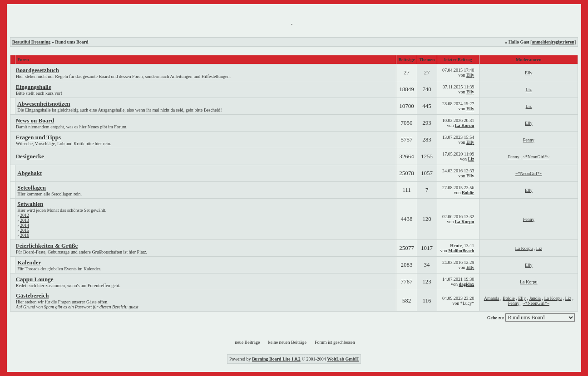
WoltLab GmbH (343, 359)
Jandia (535, 298)
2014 (25, 225)
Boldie (468, 193)
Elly (470, 75)
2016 (25, 235)
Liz (529, 90)
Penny (529, 140)
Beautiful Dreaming (32, 42)
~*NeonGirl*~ (536, 157)
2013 (25, 220)
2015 (25, 230)
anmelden (541, 42)
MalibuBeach (461, 251)
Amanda (492, 298)
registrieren (563, 42)
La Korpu (465, 125)
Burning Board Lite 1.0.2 (276, 359)
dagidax (466, 284)
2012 (25, 215)
